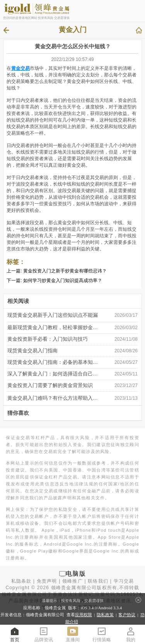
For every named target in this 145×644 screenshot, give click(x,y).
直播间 (73, 634)
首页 (15, 634)
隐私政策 (105, 615)
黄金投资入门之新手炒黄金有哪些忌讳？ (65, 271)
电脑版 (76, 574)
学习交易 (124, 581)
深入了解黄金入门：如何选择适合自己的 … (53, 374)
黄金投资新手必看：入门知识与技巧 (48, 339)
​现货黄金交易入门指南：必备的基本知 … (53, 362)
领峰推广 (72, 581)
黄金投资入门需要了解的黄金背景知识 (50, 385)
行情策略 (102, 634)
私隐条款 (21, 581)
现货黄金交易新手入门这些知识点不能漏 (53, 315)
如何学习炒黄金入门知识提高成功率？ (63, 281)
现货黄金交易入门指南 (32, 351)
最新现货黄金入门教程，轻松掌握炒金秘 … (53, 327)
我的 (131, 634)
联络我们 (98, 581)
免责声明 (47, 581)
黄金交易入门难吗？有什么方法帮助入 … (53, 398)
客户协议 (127, 615)
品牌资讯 (44, 634)
